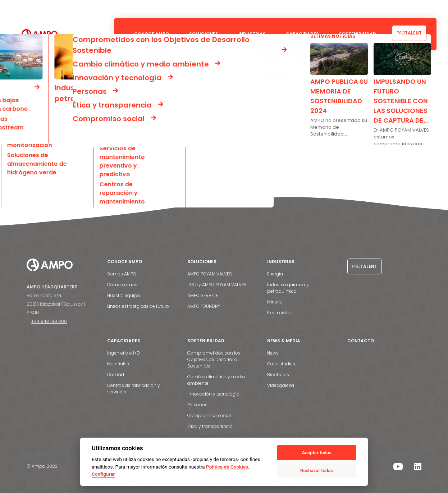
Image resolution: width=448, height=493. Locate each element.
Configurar (103, 474)
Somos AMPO (122, 274)
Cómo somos (122, 285)
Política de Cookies (227, 467)
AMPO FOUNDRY (204, 306)
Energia (275, 274)
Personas (197, 405)
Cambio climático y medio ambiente (216, 380)
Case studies (281, 364)
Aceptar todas (316, 453)
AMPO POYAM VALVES (210, 274)
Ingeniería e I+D (124, 353)
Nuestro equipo (124, 295)
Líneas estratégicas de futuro (138, 306)
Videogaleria (281, 385)
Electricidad (279, 313)
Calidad (116, 375)
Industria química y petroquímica (288, 288)
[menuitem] (429, 9)
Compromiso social (209, 416)
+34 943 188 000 (49, 321)
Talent (409, 33)
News (273, 353)
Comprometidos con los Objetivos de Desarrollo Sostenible (214, 359)
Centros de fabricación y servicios (134, 389)
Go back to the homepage (63, 156)
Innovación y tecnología (213, 394)
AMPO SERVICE (203, 295)
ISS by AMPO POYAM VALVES (217, 285)
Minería (275, 302)
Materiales (118, 364)
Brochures (278, 375)
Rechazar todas (317, 471)
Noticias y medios (368, 9)
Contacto (407, 9)
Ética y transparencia (210, 426)
